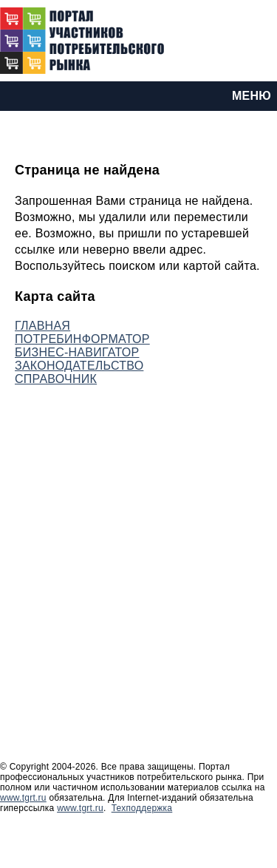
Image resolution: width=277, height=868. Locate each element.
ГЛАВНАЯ (42, 326)
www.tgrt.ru (23, 798)
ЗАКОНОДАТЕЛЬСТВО (79, 366)
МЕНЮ (252, 96)
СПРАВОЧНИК (56, 379)
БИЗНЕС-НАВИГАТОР (77, 352)
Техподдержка (142, 808)
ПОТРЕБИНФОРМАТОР (82, 339)
